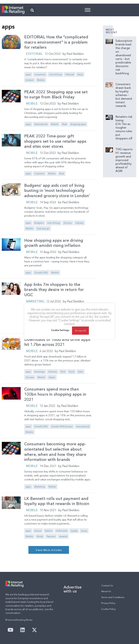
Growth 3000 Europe (62, 426)
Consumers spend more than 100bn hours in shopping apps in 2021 (55, 394)
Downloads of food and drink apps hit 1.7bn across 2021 (57, 342)
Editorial (34, 54)
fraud (80, 74)
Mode (40, 536)
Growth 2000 (41, 273)
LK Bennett (62, 531)
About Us (106, 591)
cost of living (55, 74)
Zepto (52, 377)
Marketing (35, 301)
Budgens (39, 223)
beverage (40, 372)
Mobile (41, 80)
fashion (49, 531)
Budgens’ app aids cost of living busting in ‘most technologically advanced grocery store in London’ (57, 191)
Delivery (53, 372)
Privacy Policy (108, 603)
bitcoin (38, 531)
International (41, 124)
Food (71, 372)
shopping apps (78, 124)
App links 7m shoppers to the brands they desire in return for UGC (54, 290)
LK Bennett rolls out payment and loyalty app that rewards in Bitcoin (57, 501)
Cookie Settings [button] (60, 330)
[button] (32, 10)
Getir (80, 372)
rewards (63, 536)
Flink (63, 372)
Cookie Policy (108, 609)
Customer (39, 173)
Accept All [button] (80, 330)
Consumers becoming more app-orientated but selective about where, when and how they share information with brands (55, 452)
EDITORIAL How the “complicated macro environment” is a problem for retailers (56, 42)
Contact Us (107, 586)
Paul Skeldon (75, 54)
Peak (64, 124)
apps (28, 74)
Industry (79, 223)
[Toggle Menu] (88, 10)
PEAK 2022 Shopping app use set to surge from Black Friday (56, 95)
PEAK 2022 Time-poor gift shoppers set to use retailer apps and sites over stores (55, 141)
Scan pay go (43, 228)
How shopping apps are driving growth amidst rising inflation (54, 243)
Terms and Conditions (113, 597)
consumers (40, 74)
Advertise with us (73, 589)
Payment (51, 536)
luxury (84, 531)
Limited (30, 80)
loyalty (74, 531)
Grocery (68, 223)
